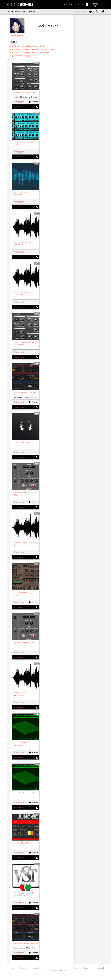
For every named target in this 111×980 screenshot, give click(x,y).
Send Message (16, 35)
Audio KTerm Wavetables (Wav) (25, 793)
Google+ (87, 968)
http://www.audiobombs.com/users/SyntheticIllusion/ (32, 49)
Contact (23, 968)
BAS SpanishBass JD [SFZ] (23, 843)
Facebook (100, 968)
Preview (32, 102)
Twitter (75, 968)
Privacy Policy (38, 968)
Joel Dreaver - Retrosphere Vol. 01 (26, 943)
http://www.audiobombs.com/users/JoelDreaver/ (30, 46)
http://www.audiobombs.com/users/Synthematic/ (31, 52)
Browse (68, 4)
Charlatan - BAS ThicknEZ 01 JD (25, 92)
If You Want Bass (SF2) (21, 442)
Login (32, 12)
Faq (12, 968)
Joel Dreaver (20, 107)
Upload (83, 4)
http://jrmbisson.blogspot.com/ (23, 56)
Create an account (17, 12)
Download (37, 107)
